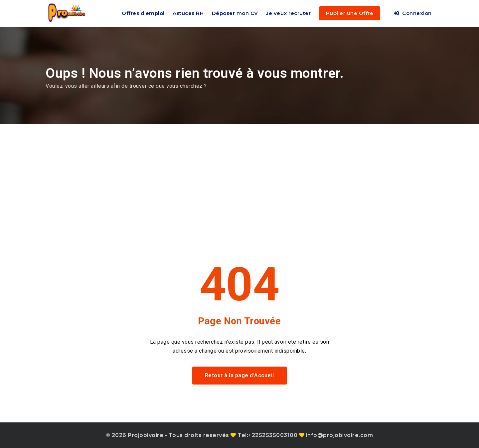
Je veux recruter (288, 13)
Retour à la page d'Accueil (239, 375)
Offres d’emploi (143, 13)
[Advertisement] (239, 174)
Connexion (413, 13)
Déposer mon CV (235, 13)
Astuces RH (188, 13)
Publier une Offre (350, 13)
